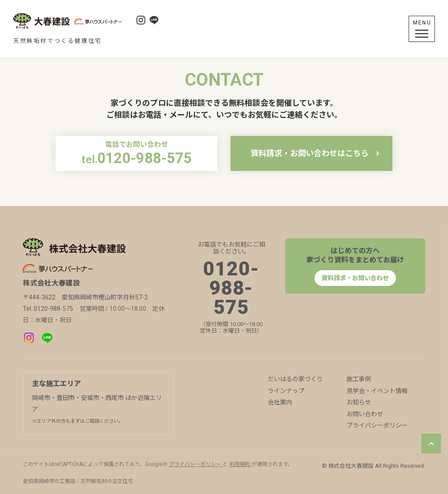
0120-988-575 (231, 288)
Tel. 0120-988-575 (48, 309)
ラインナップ (286, 391)
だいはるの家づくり (295, 379)
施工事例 (359, 379)
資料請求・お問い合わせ (355, 278)
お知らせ (359, 402)
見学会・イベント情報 (377, 391)
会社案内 (280, 402)
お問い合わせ (365, 414)
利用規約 (240, 464)
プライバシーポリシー (377, 425)
